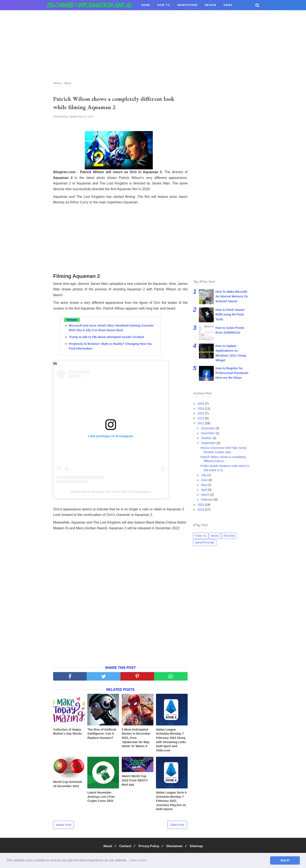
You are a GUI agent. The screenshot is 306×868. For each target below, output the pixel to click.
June (205, 480)
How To (164, 5)
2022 (201, 418)
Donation (149, 15)
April (204, 490)
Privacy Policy (149, 848)
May (204, 485)
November (208, 433)
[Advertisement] (153, 45)
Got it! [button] (285, 860)
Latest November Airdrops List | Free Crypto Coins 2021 (101, 798)
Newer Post (64, 826)
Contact (123, 848)
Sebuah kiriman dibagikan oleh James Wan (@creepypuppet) (111, 493)
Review (211, 5)
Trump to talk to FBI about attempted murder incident (106, 338)
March (206, 495)
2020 (201, 505)
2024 (201, 408)
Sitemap (200, 848)
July (204, 475)
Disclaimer (177, 848)
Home (146, 5)
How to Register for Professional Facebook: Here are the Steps (232, 373)
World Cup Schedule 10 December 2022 (68, 785)
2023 (201, 413)
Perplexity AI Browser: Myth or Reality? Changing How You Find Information (111, 348)
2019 (201, 510)
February (207, 500)
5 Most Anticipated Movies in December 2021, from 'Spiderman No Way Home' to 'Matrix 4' (136, 739)
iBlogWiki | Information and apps (93, 5)
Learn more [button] (138, 860)
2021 (201, 423)
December (208, 428)
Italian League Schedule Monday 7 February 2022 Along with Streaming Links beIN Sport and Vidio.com (171, 741)
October (207, 438)
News (228, 5)
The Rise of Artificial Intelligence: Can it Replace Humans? (102, 735)
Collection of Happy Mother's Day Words (67, 733)
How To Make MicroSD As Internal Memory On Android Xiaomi (232, 296)
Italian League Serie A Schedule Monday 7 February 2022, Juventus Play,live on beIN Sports (171, 802)
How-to (201, 536)
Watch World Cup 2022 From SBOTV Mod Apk (135, 782)
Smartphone (187, 5)
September (209, 443)
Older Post (177, 826)
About (104, 848)
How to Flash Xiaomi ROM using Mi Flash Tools (230, 315)
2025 (201, 404)
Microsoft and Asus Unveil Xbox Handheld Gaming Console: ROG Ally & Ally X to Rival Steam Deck (111, 329)
